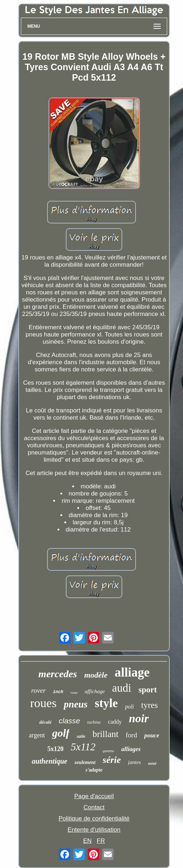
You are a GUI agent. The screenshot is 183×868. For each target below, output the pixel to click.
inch (58, 692)
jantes (134, 762)
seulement (85, 762)
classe (69, 721)
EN (87, 841)
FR (101, 841)
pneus (76, 704)
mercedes (58, 674)
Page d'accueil (94, 796)
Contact (94, 807)
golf (61, 733)
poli (130, 707)
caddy (115, 722)
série (112, 760)
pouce (152, 735)
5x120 (56, 749)
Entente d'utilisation (94, 830)
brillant (105, 734)
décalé (45, 722)
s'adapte (94, 770)
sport (148, 690)
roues (44, 703)
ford (132, 735)
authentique (49, 761)
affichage (95, 691)
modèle (96, 675)
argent (37, 735)
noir (139, 718)
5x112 (83, 747)
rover (38, 690)
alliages (131, 749)
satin (81, 736)
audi (122, 688)
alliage (132, 672)
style (106, 703)
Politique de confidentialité (94, 819)
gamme (109, 751)
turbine (94, 722)
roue (74, 692)
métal (152, 763)
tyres (150, 705)
